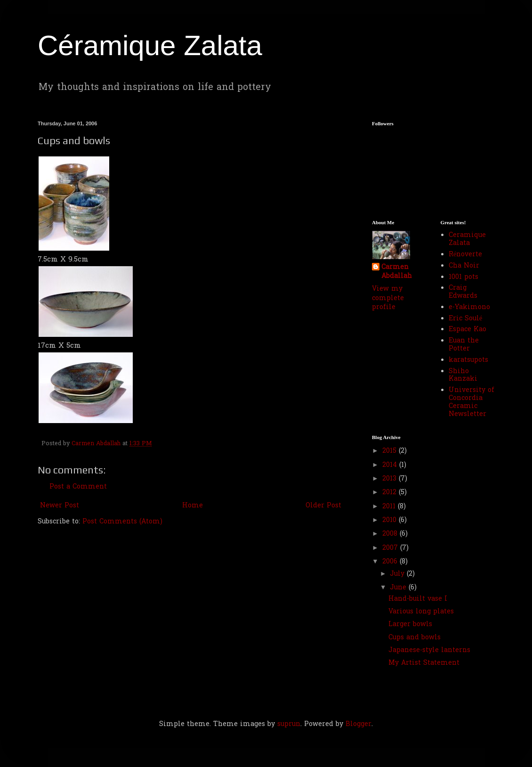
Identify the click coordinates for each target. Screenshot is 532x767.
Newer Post (60, 506)
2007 (391, 548)
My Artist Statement (424, 663)
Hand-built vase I (418, 599)
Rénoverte (465, 255)
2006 (391, 562)
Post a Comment (78, 487)
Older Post (323, 506)
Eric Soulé (465, 319)
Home (193, 506)
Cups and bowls (415, 638)
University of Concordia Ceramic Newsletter (472, 402)
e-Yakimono (469, 307)
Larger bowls (410, 624)
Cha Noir (464, 266)
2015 (391, 451)
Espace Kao (468, 330)
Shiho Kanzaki (463, 375)
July (398, 574)
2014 (391, 465)
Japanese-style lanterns (429, 650)
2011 (390, 507)
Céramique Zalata (150, 45)
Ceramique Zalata (467, 239)
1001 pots (463, 277)
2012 (391, 493)
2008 (391, 534)
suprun (289, 724)
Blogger (359, 724)
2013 (391, 479)
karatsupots (468, 360)
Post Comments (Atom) (122, 522)
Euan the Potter (464, 345)
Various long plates (421, 612)
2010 (391, 520)
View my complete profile (388, 298)
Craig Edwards (463, 292)
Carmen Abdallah (397, 272)
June (399, 588)
